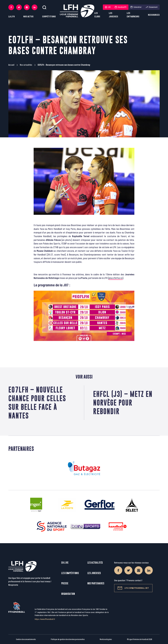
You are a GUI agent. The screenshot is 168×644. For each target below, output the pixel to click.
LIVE (108, 7)
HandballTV (121, 7)
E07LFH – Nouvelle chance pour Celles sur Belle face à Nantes (37, 403)
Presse (65, 583)
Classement (152, 7)
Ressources (154, 15)
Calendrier (136, 7)
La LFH (12, 17)
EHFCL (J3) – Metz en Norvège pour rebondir (123, 403)
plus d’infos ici (116, 278)
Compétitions (49, 17)
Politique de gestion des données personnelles (68, 639)
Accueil (11, 65)
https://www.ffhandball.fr (45, 619)
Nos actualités (26, 65)
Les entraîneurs (133, 15)
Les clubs (97, 15)
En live (65, 563)
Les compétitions (70, 573)
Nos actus (28, 17)
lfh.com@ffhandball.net (133, 588)
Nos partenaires (96, 583)
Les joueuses (113, 15)
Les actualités (95, 563)
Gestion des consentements (26, 639)
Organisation (68, 594)
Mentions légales (106, 639)
